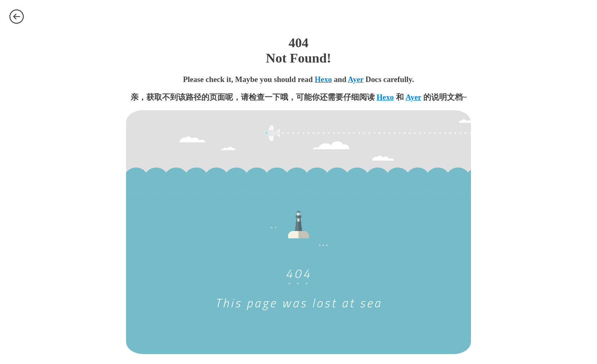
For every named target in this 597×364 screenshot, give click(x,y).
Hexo (323, 79)
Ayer (356, 79)
